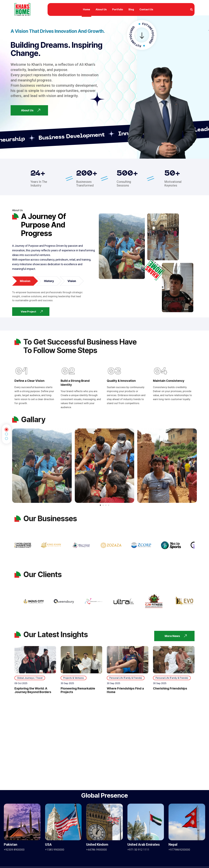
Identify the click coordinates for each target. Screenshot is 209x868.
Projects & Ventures (74, 678)
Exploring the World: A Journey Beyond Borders (33, 690)
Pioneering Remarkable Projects (78, 690)
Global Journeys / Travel (30, 678)
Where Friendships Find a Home (125, 690)
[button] (16, 466)
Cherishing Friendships (170, 688)
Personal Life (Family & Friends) (126, 678)
